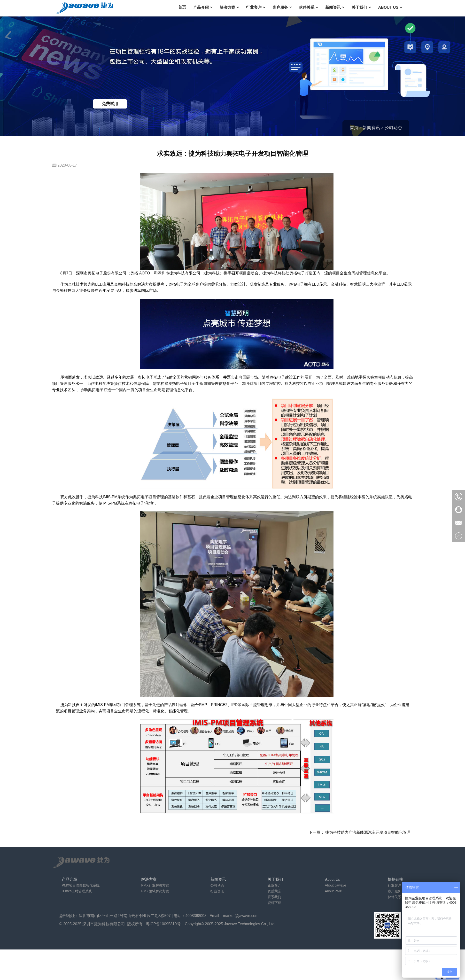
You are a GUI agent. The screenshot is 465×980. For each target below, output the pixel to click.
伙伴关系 (307, 7)
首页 (182, 7)
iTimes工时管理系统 (77, 891)
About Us (388, 7)
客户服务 (280, 7)
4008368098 (196, 916)
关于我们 (359, 7)
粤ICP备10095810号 (163, 924)
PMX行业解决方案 (155, 885)
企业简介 (274, 885)
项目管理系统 (129, 705)
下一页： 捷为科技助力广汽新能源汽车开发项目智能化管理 (360, 832)
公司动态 (393, 128)
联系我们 (274, 897)
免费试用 (110, 104)
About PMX (333, 891)
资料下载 (274, 903)
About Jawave (335, 885)
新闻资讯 (333, 7)
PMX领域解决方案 (155, 891)
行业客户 (254, 7)
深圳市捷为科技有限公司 (104, 924)
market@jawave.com (241, 916)
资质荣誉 (274, 891)
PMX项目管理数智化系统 (81, 885)
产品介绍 (201, 7)
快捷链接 (395, 879)
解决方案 (227, 7)
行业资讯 (217, 891)
